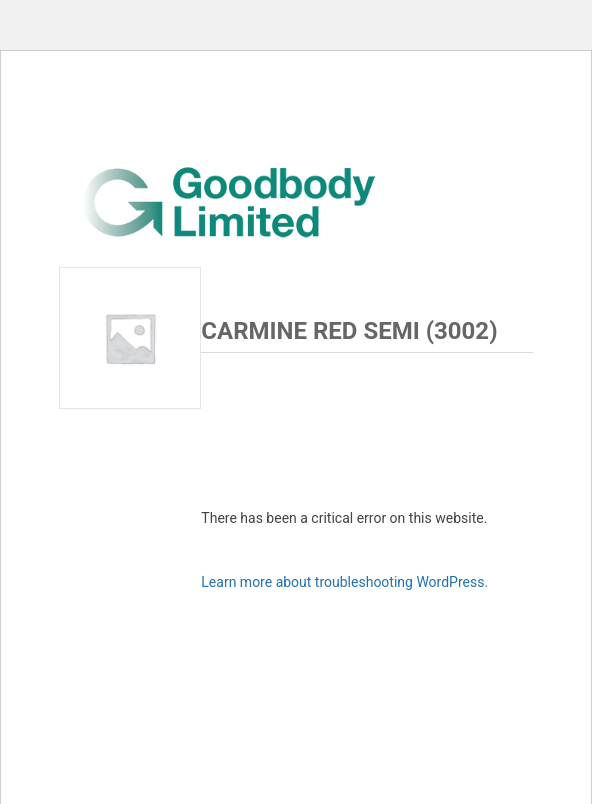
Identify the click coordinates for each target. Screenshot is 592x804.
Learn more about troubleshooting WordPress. (344, 582)
